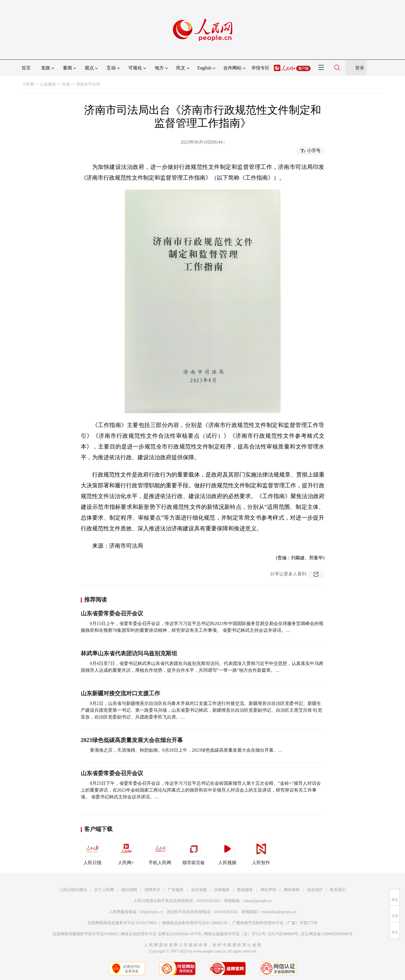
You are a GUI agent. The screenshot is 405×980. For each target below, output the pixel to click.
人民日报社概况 (73, 890)
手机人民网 (160, 852)
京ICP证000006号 (283, 934)
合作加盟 (199, 890)
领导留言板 (194, 852)
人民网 (28, 84)
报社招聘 (129, 890)
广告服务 (176, 890)
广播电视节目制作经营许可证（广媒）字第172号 (275, 923)
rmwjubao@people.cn (279, 912)
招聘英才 (152, 890)
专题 (66, 84)
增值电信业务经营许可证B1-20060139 (195, 923)
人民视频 (227, 852)
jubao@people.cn (258, 901)
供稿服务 (222, 890)
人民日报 (92, 852)
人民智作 (261, 852)
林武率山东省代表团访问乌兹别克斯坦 (129, 653)
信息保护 (315, 890)
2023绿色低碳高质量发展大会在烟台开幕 (132, 740)
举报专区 (260, 68)
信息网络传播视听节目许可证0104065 (85, 934)
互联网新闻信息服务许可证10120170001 (122, 923)
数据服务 (245, 890)
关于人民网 (104, 890)
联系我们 (338, 890)
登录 (360, 68)
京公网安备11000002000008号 (327, 934)
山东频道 (48, 84)
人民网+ (126, 852)
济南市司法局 (88, 84)
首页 (26, 68)
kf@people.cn (152, 912)
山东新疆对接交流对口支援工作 (120, 693)
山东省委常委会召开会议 (112, 613)
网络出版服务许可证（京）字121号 (235, 934)
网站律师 (292, 890)
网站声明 (268, 890)
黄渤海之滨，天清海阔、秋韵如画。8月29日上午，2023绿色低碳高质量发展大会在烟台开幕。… (186, 750)
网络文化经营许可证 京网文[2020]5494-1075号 (161, 934)
